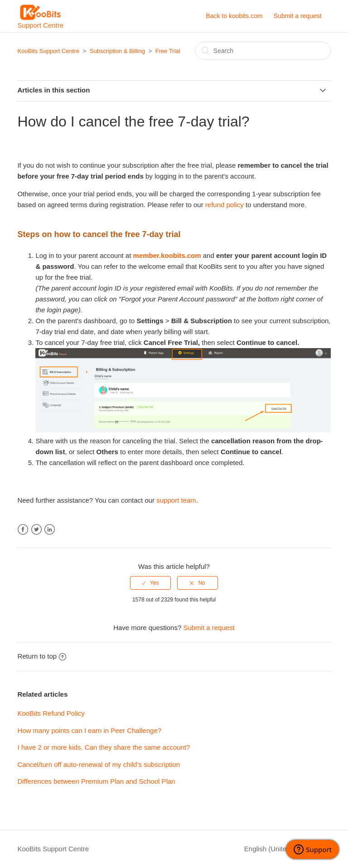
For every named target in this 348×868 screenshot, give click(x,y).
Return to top (42, 656)
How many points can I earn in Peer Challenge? (89, 730)
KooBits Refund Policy (51, 713)
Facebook (23, 530)
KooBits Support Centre (48, 51)
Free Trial (168, 51)
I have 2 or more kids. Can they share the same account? (104, 747)
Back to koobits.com (234, 16)
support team (176, 500)
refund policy (225, 205)
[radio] (150, 583)
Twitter (36, 530)
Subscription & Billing (117, 51)
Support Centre (40, 16)
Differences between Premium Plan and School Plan (96, 781)
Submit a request (298, 16)
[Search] (263, 51)
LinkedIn (50, 530)
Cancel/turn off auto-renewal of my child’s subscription (99, 764)
